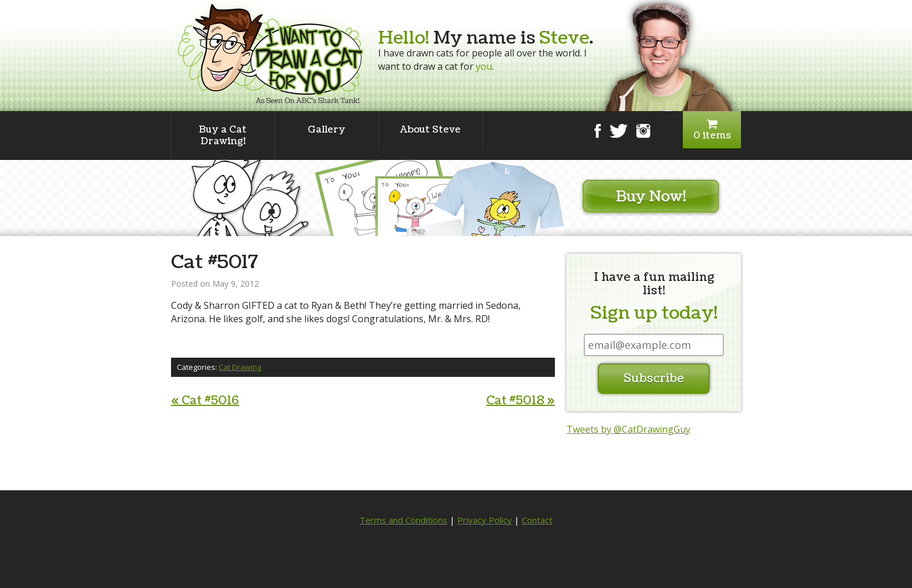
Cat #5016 (205, 401)
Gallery (327, 130)
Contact (537, 520)
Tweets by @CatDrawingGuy (628, 429)
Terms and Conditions (403, 520)
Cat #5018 (521, 401)
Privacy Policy (484, 520)
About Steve (430, 130)
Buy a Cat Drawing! (223, 136)
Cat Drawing (240, 367)
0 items (712, 130)
